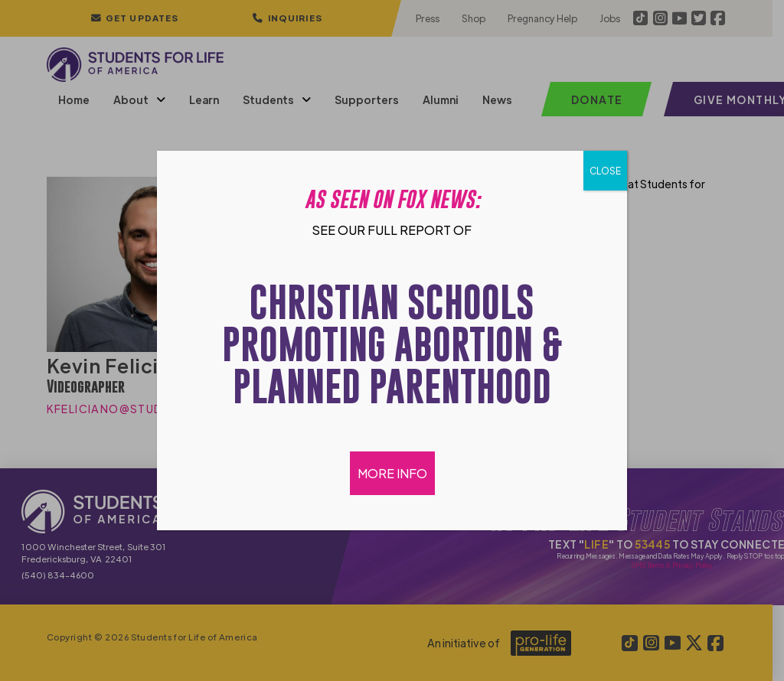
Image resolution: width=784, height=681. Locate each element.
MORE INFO (392, 473)
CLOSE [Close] (605, 171)
